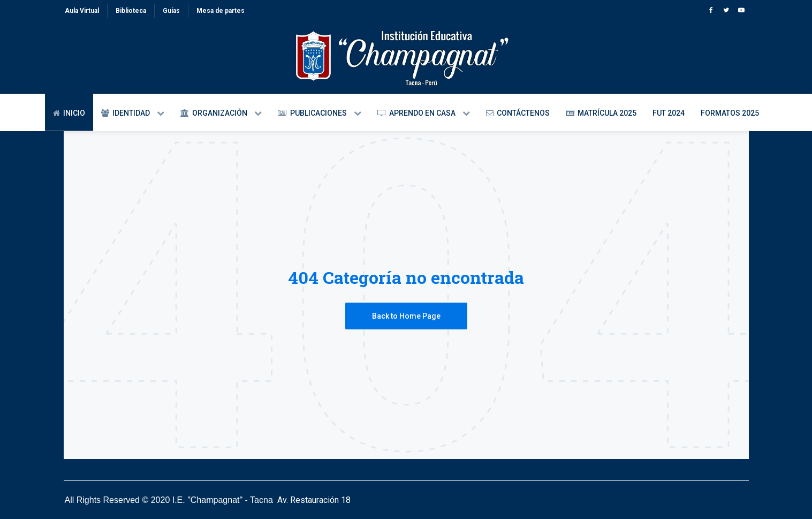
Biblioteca (131, 11)
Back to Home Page (406, 316)
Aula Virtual (82, 11)
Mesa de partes (221, 11)
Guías (171, 11)
